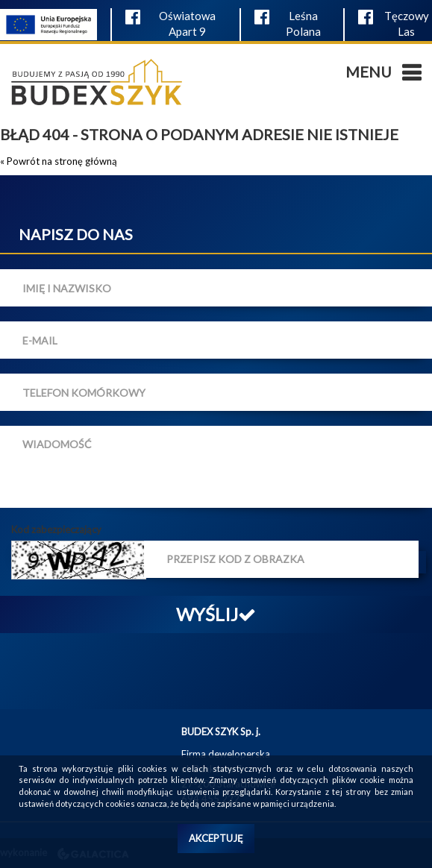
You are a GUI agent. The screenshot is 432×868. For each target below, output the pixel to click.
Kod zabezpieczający (56, 529)
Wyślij (216, 614)
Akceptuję (216, 838)
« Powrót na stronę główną (59, 161)
